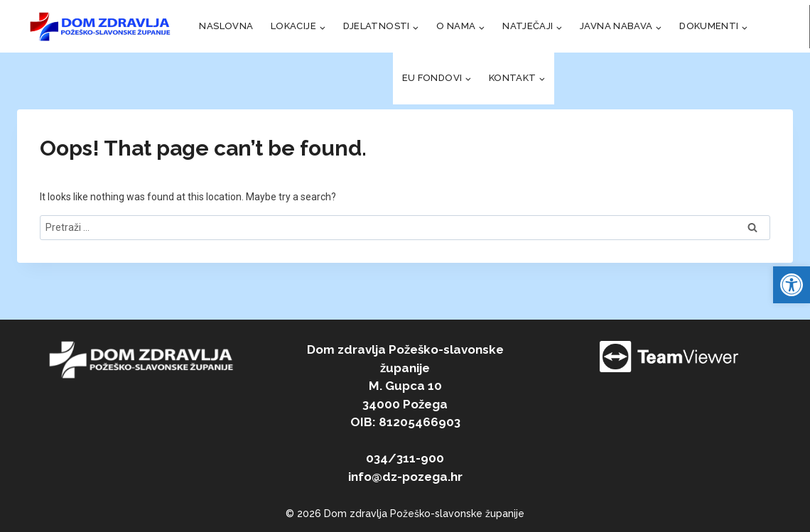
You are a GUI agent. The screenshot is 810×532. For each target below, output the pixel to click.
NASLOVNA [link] (226, 26)
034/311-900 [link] (405, 458)
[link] (792, 285)
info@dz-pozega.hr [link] (405, 477)
